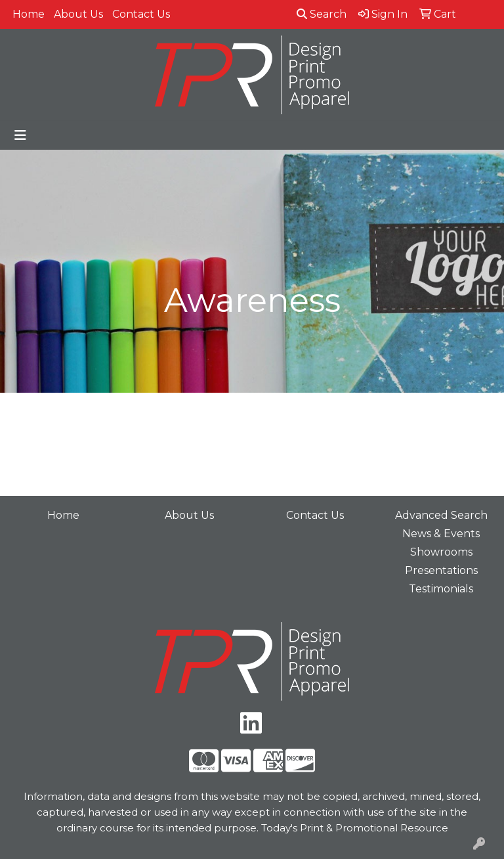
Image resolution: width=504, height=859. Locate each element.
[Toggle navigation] (20, 135)
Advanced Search (441, 515)
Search (322, 14)
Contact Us (141, 14)
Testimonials (441, 589)
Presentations (441, 570)
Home (29, 14)
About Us (78, 14)
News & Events (441, 534)
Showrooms (441, 552)
